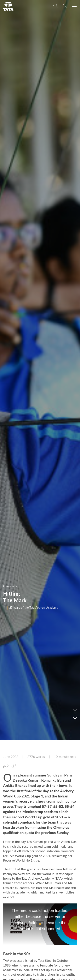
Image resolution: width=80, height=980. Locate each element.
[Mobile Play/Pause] (40, 836)
